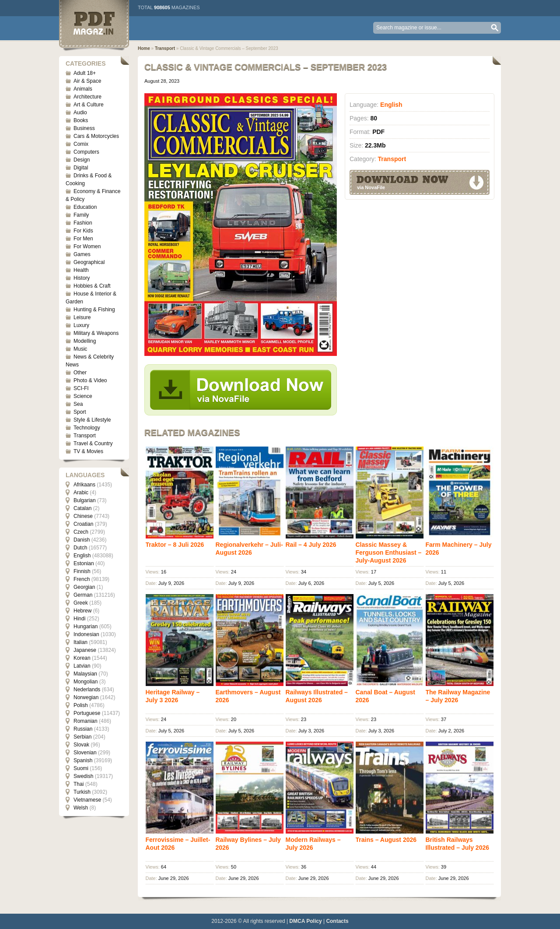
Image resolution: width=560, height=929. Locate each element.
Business (84, 128)
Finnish (82, 571)
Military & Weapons (96, 333)
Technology (87, 428)
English (82, 556)
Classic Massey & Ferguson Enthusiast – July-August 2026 (389, 552)
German (83, 595)
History (82, 278)
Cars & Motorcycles (96, 136)
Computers (86, 152)
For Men (83, 239)
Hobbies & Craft (92, 286)
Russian (83, 729)
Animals (83, 89)
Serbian (82, 737)
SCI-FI (81, 388)
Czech (81, 532)
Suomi (81, 768)
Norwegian (86, 697)
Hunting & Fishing (94, 310)
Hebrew (82, 611)
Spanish (83, 760)
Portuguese (87, 713)
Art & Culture (89, 105)
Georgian (84, 587)
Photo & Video (90, 380)
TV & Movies (88, 451)
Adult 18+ (85, 73)
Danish (82, 540)
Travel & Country (93, 443)
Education (85, 207)
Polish (81, 705)
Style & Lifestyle (92, 420)
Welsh (81, 808)
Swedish (83, 776)
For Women (87, 246)
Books (81, 120)
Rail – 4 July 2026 (311, 545)
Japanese (85, 650)
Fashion (83, 223)
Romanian (86, 721)
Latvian (82, 666)
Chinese (83, 516)
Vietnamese (87, 800)
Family (81, 215)
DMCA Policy (305, 921)
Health (81, 270)
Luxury (81, 325)
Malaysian (85, 674)
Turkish (82, 792)
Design (82, 160)
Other (80, 373)
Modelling (85, 341)
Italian (80, 642)
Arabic (81, 493)
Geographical (89, 262)
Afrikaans (84, 485)
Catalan (82, 508)
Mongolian (86, 682)
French (82, 579)
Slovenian (85, 753)
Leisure (82, 317)
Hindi (79, 619)
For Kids (83, 231)
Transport (85, 436)
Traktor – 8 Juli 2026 (175, 545)
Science (83, 396)
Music (80, 349)
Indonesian (86, 634)
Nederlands (87, 690)
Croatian (83, 524)
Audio (80, 113)
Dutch (80, 548)
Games (82, 254)
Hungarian (86, 626)
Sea (78, 404)
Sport (80, 412)
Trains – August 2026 (386, 840)
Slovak (81, 745)
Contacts (337, 921)
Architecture (87, 97)
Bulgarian (85, 500)
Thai (79, 784)
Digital (81, 168)
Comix (81, 144)
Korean (82, 658)
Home (144, 48)
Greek (81, 603)
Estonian (84, 563)
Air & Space (87, 81)
